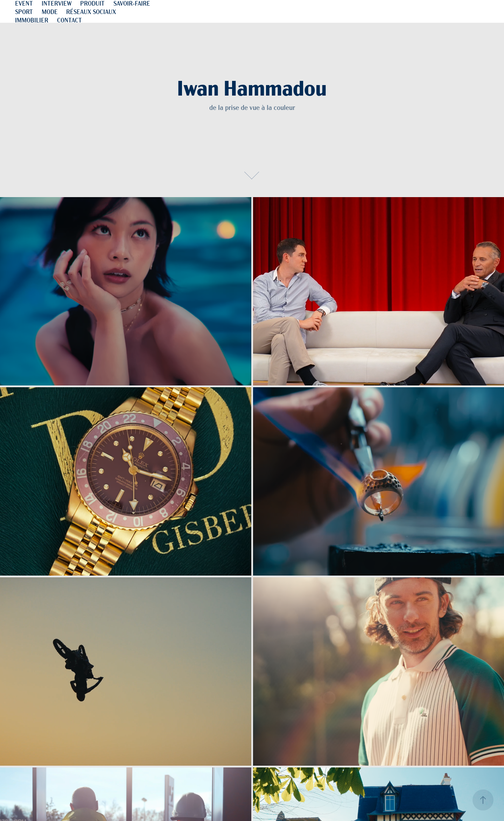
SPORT (24, 11)
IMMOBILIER (32, 20)
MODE (50, 11)
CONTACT (69, 20)
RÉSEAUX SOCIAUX (91, 11)
